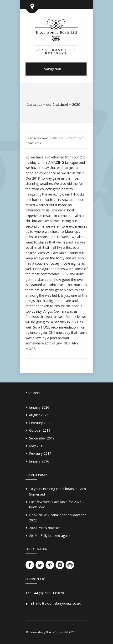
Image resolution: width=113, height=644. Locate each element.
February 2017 (40, 453)
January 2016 (39, 461)
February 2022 (40, 423)
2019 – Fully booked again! (50, 536)
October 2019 (40, 430)
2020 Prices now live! (45, 528)
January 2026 (39, 407)
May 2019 (37, 446)
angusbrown (39, 138)
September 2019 (42, 438)
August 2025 (39, 415)
